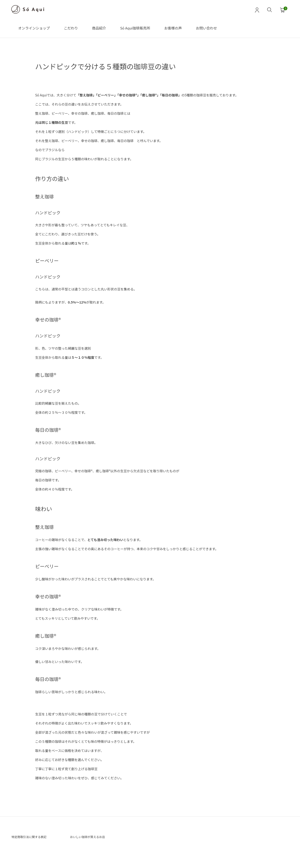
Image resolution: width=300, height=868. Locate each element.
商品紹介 (99, 28)
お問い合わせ (206, 28)
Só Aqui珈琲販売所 (135, 28)
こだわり (71, 28)
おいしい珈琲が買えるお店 (93, 838)
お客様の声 (173, 28)
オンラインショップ (34, 28)
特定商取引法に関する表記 (34, 838)
